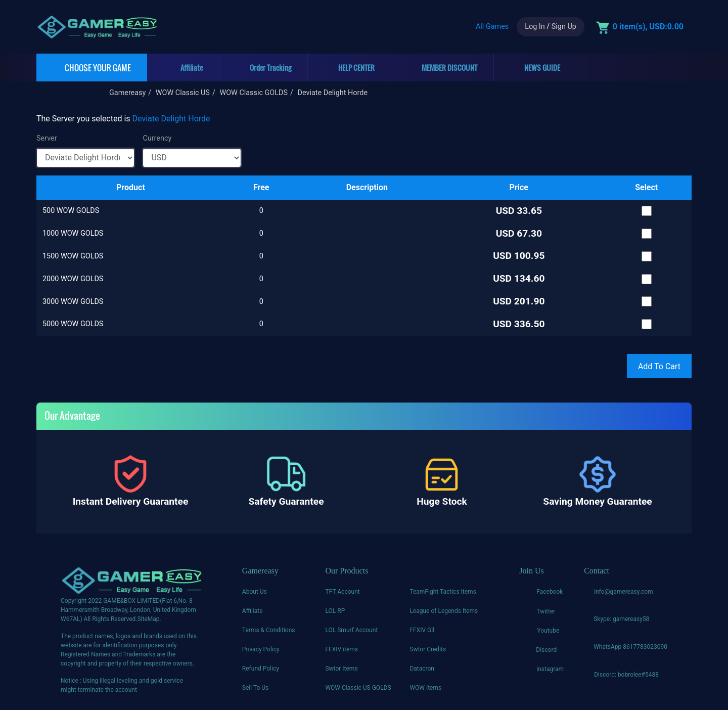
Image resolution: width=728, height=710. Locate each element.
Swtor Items (341, 669)
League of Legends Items (444, 611)
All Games (492, 27)
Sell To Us (255, 688)
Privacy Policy (261, 649)
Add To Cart (659, 366)
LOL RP (335, 611)
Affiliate (253, 611)
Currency (157, 138)
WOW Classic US (183, 93)
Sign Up (564, 27)
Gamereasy (127, 93)
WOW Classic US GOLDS (358, 688)
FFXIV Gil (422, 630)
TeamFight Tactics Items (443, 592)
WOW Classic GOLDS (254, 93)
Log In (535, 27)
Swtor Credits (428, 649)
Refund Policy (261, 669)
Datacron (422, 669)
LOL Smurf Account (351, 630)
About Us (255, 592)
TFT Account (342, 592)
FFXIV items (342, 649)
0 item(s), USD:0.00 (648, 27)
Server (47, 138)
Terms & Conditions (269, 630)
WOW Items (425, 688)
